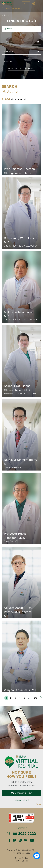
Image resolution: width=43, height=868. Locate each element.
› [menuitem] (41, 698)
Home (7, 15)
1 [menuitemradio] (6, 698)
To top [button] (39, 804)
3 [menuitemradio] (15, 698)
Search (39, 8)
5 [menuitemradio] (24, 698)
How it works (21, 802)
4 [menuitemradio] (20, 698)
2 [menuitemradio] (11, 698)
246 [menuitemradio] (35, 698)
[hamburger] (40, 3)
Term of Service (22, 861)
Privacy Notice (22, 858)
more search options (21, 69)
